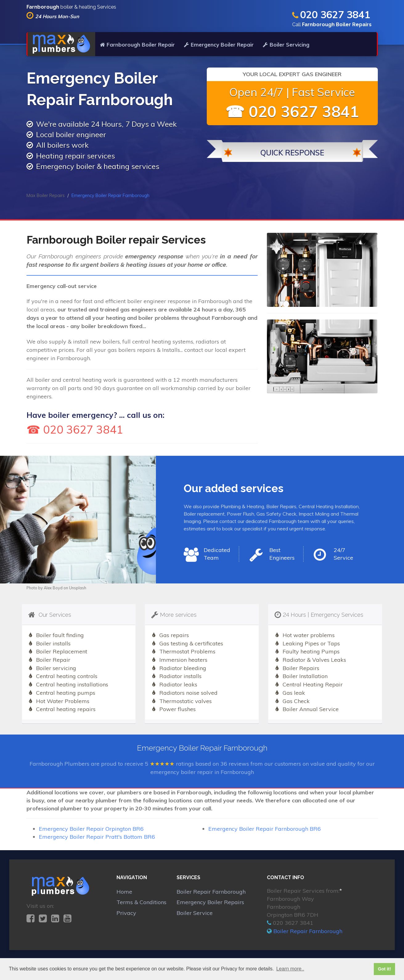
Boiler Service (195, 913)
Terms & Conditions (141, 902)
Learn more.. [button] (290, 969)
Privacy (126, 913)
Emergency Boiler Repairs (210, 902)
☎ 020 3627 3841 (292, 111)
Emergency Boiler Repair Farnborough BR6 (265, 829)
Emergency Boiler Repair (219, 45)
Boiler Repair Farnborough (211, 892)
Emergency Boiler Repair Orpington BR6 (91, 829)
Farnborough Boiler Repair (137, 45)
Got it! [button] (384, 969)
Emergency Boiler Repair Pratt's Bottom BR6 (97, 837)
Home (124, 892)
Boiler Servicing (286, 45)
